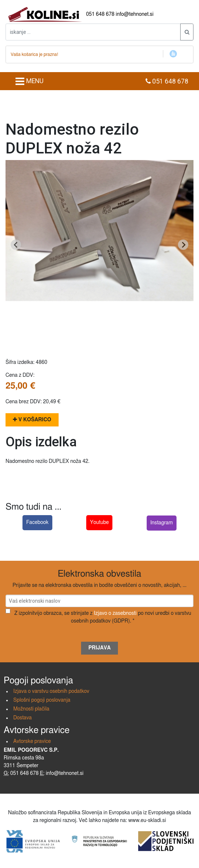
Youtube (99, 522)
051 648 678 (100, 14)
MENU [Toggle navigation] (29, 81)
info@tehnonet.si (135, 14)
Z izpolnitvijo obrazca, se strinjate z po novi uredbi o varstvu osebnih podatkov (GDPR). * (103, 617)
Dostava (22, 718)
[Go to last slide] (16, 245)
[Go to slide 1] (99, 334)
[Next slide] (183, 245)
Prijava (100, 648)
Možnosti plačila (31, 709)
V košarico (32, 420)
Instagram (162, 523)
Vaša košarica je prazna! (34, 54)
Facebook (37, 522)
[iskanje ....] (93, 32)
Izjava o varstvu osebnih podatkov (51, 691)
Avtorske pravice (32, 741)
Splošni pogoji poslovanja (42, 700)
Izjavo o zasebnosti (115, 613)
